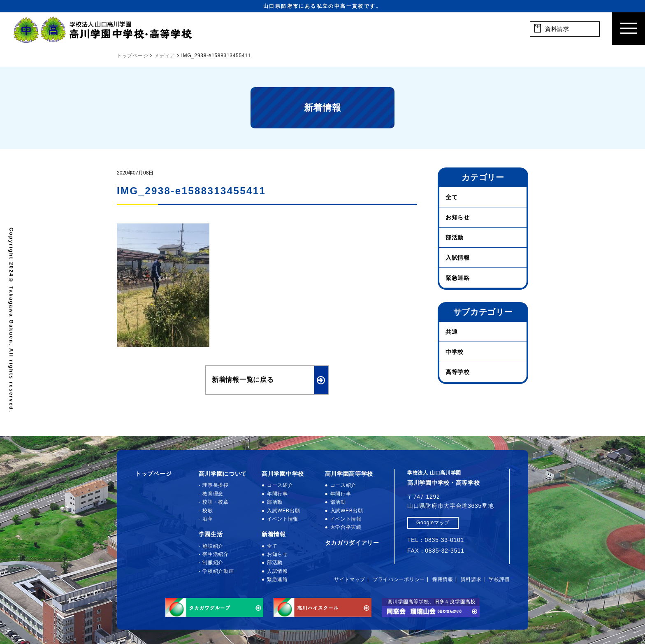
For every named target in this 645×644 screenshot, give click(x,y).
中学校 (455, 352)
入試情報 (458, 258)
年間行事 (277, 494)
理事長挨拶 (216, 485)
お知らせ (458, 217)
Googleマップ (433, 523)
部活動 (455, 237)
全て (451, 197)
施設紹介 (213, 546)
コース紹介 (280, 485)
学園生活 (211, 534)
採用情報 (443, 579)
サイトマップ (350, 579)
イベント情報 (283, 519)
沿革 (208, 519)
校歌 (208, 511)
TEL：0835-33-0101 (436, 540)
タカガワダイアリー (352, 543)
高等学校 (458, 372)
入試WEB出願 (283, 511)
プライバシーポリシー (399, 579)
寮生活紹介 (216, 554)
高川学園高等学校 (349, 474)
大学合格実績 (346, 527)
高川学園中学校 (283, 474)
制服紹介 (213, 563)
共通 (451, 332)
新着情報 (274, 534)
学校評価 (499, 579)
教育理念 (213, 494)
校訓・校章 (216, 502)
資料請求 (471, 579)
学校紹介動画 (218, 571)
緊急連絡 (458, 278)
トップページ (153, 474)
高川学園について (223, 474)
